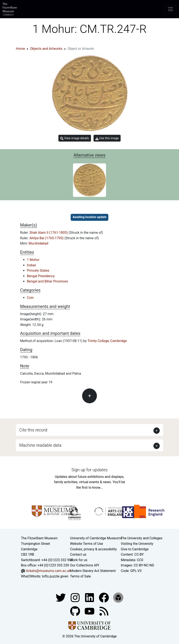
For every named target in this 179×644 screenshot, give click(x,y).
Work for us (79, 560)
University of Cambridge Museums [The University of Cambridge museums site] (96, 538)
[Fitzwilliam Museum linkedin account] (104, 597)
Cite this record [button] (33, 430)
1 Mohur (33, 260)
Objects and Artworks (46, 49)
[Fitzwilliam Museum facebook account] (90, 597)
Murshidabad (39, 243)
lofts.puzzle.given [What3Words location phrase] (55, 576)
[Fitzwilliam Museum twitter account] (61, 597)
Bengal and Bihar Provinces (47, 281)
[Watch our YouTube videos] (90, 611)
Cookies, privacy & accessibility (93, 549)
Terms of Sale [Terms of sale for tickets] (80, 576)
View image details (75, 138)
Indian (32, 265)
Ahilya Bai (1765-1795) (47, 238)
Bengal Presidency (41, 276)
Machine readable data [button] (40, 445)
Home (20, 49)
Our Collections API (85, 565)
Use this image (107, 138)
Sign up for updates (89, 470)
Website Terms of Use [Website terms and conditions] (87, 544)
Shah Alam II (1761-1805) (49, 233)
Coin (30, 298)
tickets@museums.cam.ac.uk (48, 571)
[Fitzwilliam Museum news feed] (104, 611)
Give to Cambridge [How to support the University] (135, 549)
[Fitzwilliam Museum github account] (76, 611)
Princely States (38, 271)
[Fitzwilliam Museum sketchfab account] (118, 597)
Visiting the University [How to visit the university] (137, 544)
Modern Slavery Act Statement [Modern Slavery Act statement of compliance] (93, 571)
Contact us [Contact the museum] (78, 554)
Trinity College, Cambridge (107, 341)
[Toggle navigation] (171, 9)
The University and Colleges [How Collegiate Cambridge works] (142, 538)
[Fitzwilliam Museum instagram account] (76, 597)
